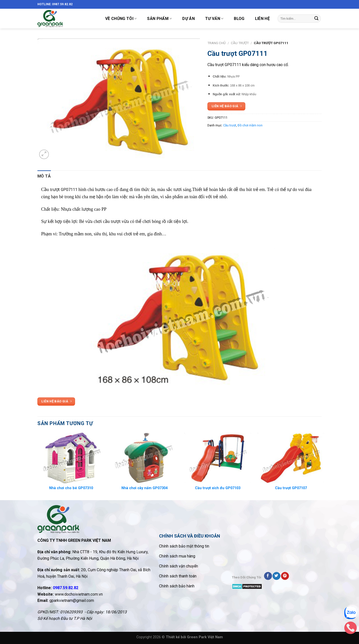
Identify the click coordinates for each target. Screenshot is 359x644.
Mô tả (44, 176)
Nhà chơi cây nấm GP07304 (144, 488)
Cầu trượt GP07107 (291, 488)
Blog (239, 19)
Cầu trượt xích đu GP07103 (218, 488)
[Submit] (316, 19)
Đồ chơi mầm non (250, 125)
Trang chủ (217, 43)
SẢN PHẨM (159, 19)
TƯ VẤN (214, 19)
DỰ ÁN (188, 19)
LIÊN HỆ (262, 19)
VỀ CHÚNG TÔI (121, 19)
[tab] (44, 176)
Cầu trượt (240, 43)
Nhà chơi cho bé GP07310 (71, 488)
